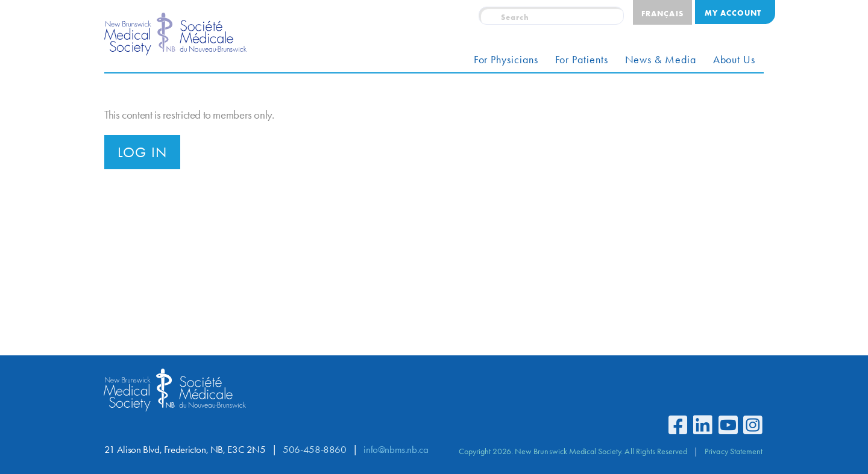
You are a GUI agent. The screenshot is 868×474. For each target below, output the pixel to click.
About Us (734, 60)
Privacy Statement (734, 451)
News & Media (661, 60)
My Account (733, 13)
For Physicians (506, 60)
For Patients (582, 60)
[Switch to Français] (662, 12)
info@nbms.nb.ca (396, 450)
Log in (142, 152)
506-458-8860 (314, 450)
